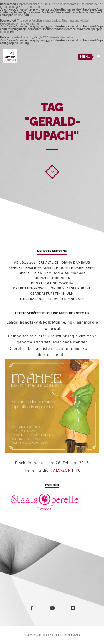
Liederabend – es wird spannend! (52, 299)
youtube (53, 609)
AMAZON (62, 470)
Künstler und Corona (52, 283)
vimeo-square (74, 609)
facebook (33, 609)
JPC (78, 470)
